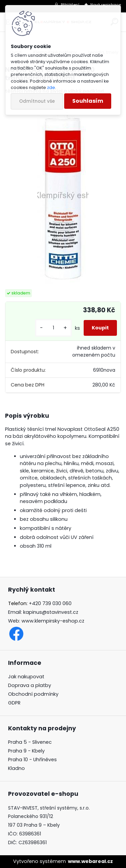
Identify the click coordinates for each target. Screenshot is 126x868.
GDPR (14, 703)
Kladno (16, 768)
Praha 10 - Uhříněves (32, 760)
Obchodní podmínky (33, 694)
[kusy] (53, 328)
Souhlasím (88, 101)
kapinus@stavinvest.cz (51, 612)
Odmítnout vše (37, 101)
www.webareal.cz (90, 861)
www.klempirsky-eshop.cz (53, 621)
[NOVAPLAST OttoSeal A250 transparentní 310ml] (63, 192)
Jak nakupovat (26, 677)
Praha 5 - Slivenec (30, 742)
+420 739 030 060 (50, 603)
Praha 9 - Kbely (26, 751)
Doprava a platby (30, 685)
